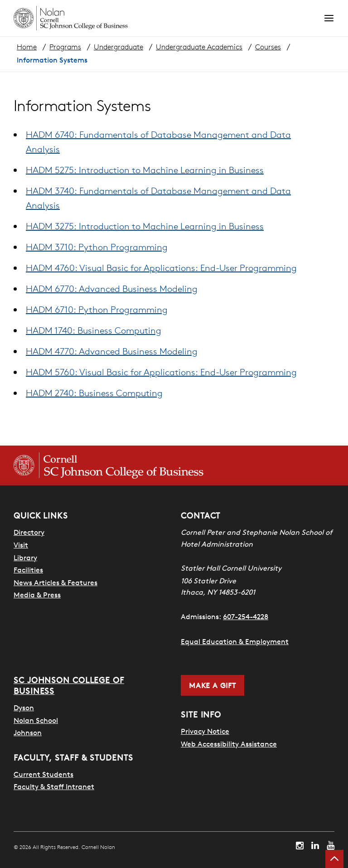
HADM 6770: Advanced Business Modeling (112, 289)
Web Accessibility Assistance (229, 744)
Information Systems (52, 60)
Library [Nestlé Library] (25, 558)
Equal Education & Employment (235, 641)
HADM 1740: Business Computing (94, 330)
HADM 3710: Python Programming (97, 247)
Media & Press (37, 595)
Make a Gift (213, 685)
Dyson (24, 708)
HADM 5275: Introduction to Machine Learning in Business (145, 170)
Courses (268, 47)
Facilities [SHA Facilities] (28, 570)
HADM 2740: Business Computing (94, 393)
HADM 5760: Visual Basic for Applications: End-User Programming (161, 372)
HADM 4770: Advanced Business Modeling (112, 351)
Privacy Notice (205, 731)
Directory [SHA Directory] (29, 532)
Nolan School (36, 720)
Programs (65, 47)
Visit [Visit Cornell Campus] (21, 545)
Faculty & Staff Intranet (54, 786)
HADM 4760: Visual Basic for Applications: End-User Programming (161, 268)
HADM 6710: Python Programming (97, 309)
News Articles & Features (56, 582)
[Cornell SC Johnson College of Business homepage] (109, 466)
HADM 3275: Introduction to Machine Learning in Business (145, 226)
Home (27, 47)
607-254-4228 (246, 616)
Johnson (28, 732)
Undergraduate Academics (199, 47)
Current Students (43, 774)
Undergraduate (118, 47)
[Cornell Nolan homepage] (169, 18)
